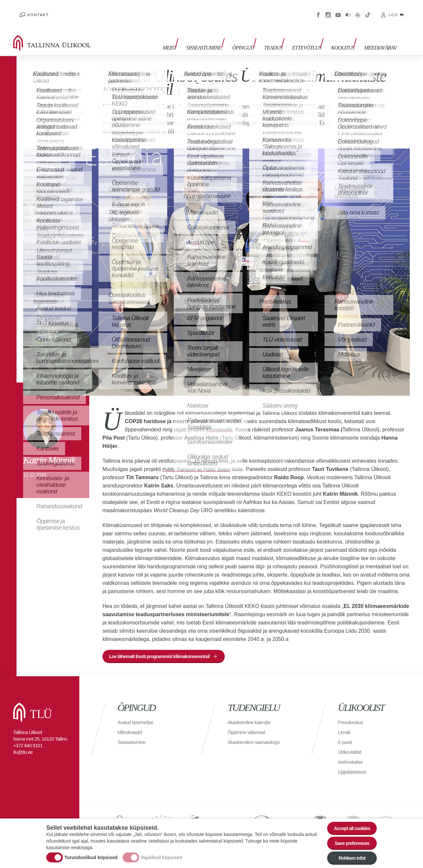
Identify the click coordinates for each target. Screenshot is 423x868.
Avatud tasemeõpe (138, 716)
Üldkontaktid (351, 745)
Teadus (283, 35)
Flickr (348, 10)
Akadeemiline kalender (253, 716)
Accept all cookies (348, 820)
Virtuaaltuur (358, 10)
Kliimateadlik (221, 420)
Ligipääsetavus (354, 765)
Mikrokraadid (132, 726)
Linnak (345, 726)
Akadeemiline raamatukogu (258, 735)
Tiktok (368, 10)
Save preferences (348, 838)
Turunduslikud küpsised (91, 852)
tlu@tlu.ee (23, 746)
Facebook (318, 10)
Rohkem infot (348, 856)
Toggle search (413, 33)
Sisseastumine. (221, 35)
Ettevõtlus (313, 35)
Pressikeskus (352, 716)
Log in (397, 10)
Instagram (328, 10)
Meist (189, 35)
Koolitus (346, 35)
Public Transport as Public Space (201, 459)
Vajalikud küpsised (161, 852)
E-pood (346, 735)
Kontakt (32, 10)
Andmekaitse (352, 755)
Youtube (338, 10)
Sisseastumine (134, 735)
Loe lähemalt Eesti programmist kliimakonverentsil (168, 648)
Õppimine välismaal (249, 726)
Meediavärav (380, 35)
